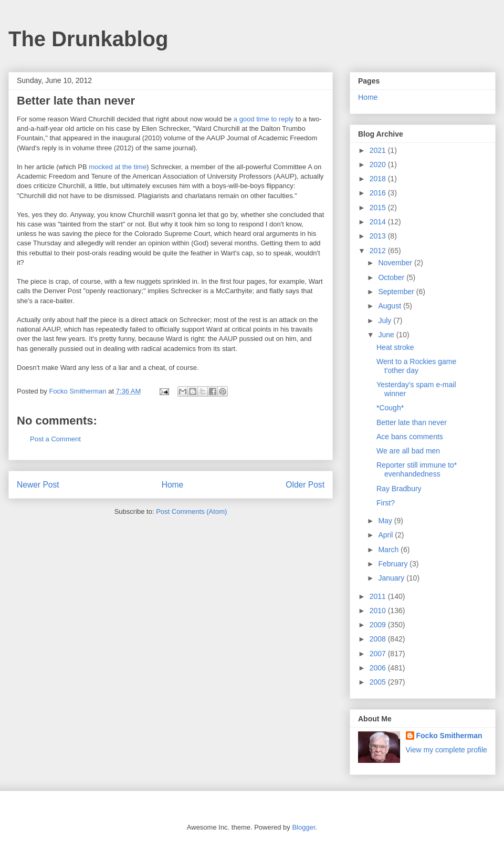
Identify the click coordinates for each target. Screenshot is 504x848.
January (392, 578)
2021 (379, 150)
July (386, 320)
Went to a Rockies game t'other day (416, 366)
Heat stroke (395, 347)
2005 (379, 682)
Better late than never (412, 422)
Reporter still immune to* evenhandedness (417, 469)
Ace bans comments (410, 437)
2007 (379, 654)
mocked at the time (118, 167)
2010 (379, 611)
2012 (379, 251)
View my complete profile (447, 750)
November (396, 263)
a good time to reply (264, 119)
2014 (379, 222)
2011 (379, 596)
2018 (379, 179)
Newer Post (38, 485)
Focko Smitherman (449, 736)
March (389, 550)
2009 (379, 625)
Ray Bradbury (399, 489)
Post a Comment (55, 439)
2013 (379, 236)
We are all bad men (408, 451)
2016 (379, 193)
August (390, 306)
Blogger (303, 827)
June (387, 335)
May (386, 521)
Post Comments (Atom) (191, 511)
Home (173, 485)
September (397, 292)
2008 (379, 639)
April (386, 535)
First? (386, 503)
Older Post (305, 485)
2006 (379, 668)
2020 (379, 164)
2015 (379, 208)
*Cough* (390, 408)
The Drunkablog (88, 39)
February (394, 564)
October (392, 277)
